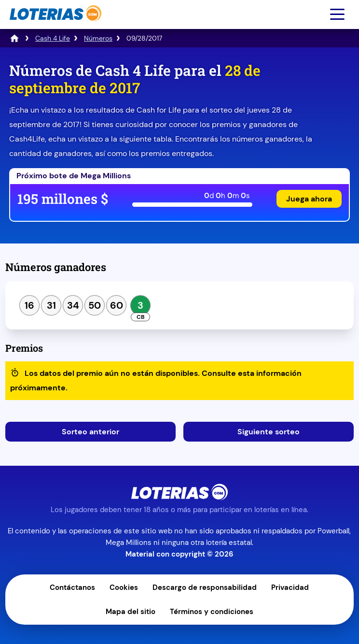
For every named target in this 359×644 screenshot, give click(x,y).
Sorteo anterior (90, 432)
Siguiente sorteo (269, 432)
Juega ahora (309, 199)
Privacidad (290, 587)
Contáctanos (72, 587)
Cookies (124, 587)
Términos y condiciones (212, 612)
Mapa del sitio (131, 612)
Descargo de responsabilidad (205, 587)
